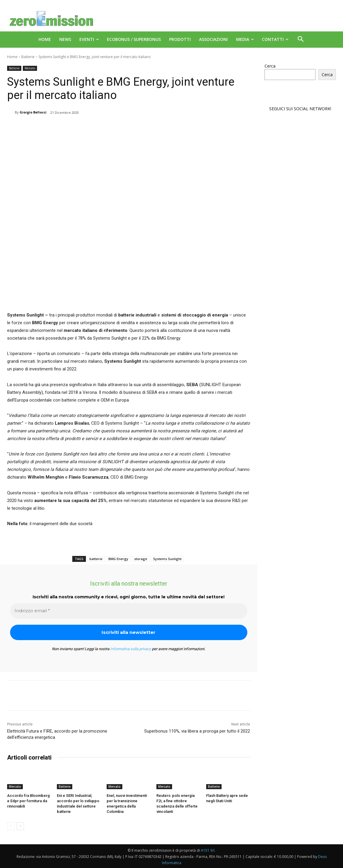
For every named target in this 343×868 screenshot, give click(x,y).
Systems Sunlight (167, 559)
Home (12, 57)
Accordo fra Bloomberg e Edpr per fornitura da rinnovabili (28, 801)
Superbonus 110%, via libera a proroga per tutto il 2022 (197, 731)
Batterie (28, 57)
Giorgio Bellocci (33, 112)
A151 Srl (208, 850)
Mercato (30, 68)
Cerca (270, 66)
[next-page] (20, 826)
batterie (96, 559)
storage (141, 559)
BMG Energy (118, 559)
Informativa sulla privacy (131, 649)
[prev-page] (11, 826)
